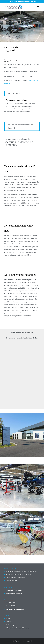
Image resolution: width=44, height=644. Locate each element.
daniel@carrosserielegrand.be (15, 609)
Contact (8, 622)
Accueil (8, 618)
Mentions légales (11, 625)
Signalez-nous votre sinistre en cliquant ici (20, 126)
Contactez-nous (13, 94)
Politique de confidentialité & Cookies (18, 628)
